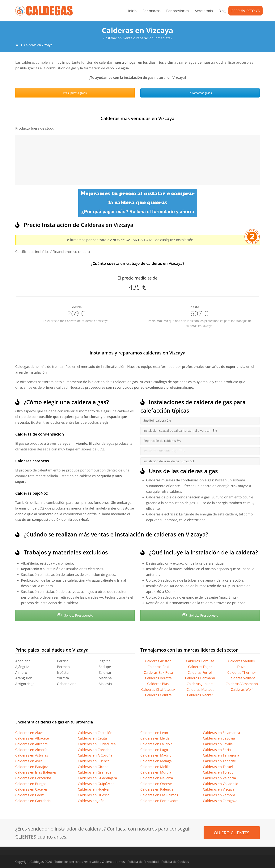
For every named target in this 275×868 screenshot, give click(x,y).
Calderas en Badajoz (32, 767)
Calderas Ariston (158, 661)
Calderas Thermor (242, 672)
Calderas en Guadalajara (97, 778)
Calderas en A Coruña (95, 755)
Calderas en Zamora (219, 795)
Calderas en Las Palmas (159, 795)
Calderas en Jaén (91, 801)
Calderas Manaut (200, 689)
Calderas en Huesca (94, 795)
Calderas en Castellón (95, 733)
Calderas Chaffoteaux (158, 689)
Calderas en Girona (93, 767)
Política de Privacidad (143, 862)
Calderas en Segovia (219, 738)
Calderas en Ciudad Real (97, 744)
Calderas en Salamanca (222, 733)
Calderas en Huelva (93, 789)
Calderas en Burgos (31, 784)
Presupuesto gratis (75, 93)
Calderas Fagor (200, 667)
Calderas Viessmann (242, 684)
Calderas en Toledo (218, 772)
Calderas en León (154, 733)
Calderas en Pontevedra (159, 801)
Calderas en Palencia (157, 789)
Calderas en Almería (31, 750)
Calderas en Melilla (155, 767)
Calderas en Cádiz (30, 795)
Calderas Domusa (200, 661)
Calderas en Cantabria (33, 801)
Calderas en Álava (29, 733)
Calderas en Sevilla (218, 744)
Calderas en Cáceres (32, 789)
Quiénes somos (113, 862)
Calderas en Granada (95, 772)
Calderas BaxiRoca (158, 672)
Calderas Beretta (158, 678)
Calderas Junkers (200, 684)
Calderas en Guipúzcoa (96, 784)
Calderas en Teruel (218, 767)
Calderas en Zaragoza (220, 801)
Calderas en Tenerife (220, 761)
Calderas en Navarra (157, 778)
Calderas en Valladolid (221, 784)
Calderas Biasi (158, 684)
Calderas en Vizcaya (219, 789)
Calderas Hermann (200, 678)
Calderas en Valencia (220, 778)
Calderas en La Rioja (157, 744)
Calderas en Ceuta (92, 738)
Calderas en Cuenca (94, 761)
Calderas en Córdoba (95, 750)
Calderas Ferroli (200, 672)
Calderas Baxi (158, 667)
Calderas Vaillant (242, 678)
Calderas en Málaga (156, 761)
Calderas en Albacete (32, 738)
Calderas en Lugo (154, 750)
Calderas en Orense (156, 784)
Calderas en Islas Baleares (36, 772)
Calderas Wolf (242, 689)
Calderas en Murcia (156, 772)
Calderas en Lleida (155, 738)
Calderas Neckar (200, 695)
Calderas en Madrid (156, 755)
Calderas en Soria (217, 750)
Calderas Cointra (158, 695)
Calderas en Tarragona (221, 755)
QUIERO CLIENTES (232, 833)
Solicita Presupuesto (75, 615)
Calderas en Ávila (29, 761)
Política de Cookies (175, 862)
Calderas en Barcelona (33, 778)
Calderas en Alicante (32, 744)
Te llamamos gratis (200, 93)
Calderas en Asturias (32, 755)
